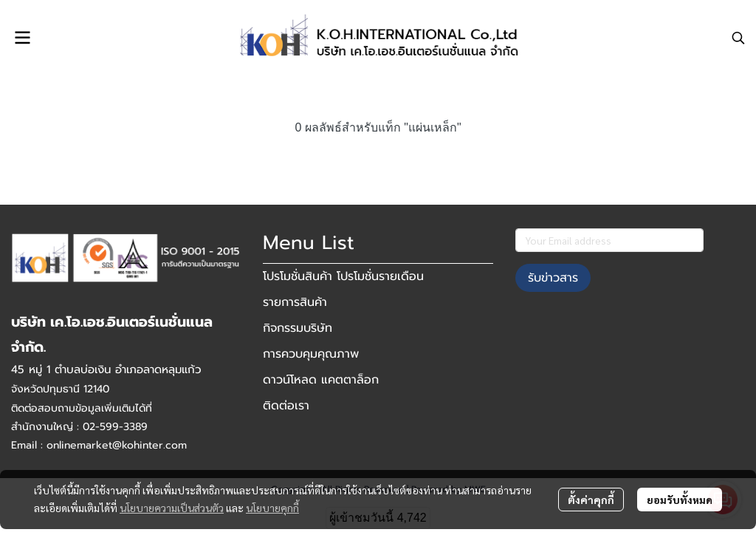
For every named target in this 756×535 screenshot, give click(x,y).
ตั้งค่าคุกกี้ (591, 500)
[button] (738, 38)
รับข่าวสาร (553, 278)
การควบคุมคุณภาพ (311, 354)
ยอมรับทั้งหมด (680, 500)
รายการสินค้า (295, 302)
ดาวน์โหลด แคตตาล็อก (321, 380)
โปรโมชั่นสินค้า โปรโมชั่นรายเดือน (343, 276)
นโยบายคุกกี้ (272, 508)
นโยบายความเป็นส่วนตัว (172, 508)
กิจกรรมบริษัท (298, 328)
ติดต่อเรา (286, 406)
